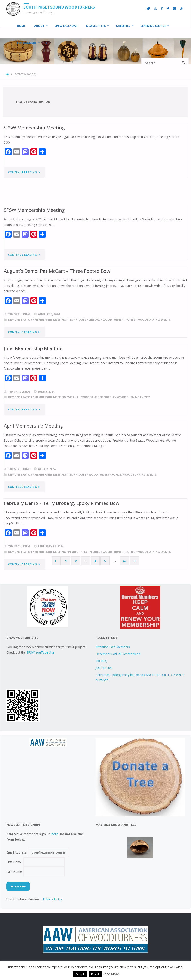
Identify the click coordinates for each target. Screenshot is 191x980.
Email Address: (38, 852)
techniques (77, 320)
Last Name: (36, 872)
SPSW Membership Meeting (34, 128)
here (55, 834)
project (74, 552)
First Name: (36, 862)
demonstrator (20, 320)
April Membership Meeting (33, 426)
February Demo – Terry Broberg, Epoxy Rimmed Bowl (62, 503)
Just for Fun (104, 668)
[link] (46, 43)
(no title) (101, 661)
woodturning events (154, 320)
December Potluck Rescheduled (118, 654)
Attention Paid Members (113, 647)
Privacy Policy (52, 899)
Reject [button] (95, 974)
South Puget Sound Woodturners (59, 7)
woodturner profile (119, 320)
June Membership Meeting (33, 348)
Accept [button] (80, 974)
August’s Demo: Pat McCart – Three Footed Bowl (58, 271)
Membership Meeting (50, 320)
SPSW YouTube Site (40, 652)
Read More (111, 974)
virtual (94, 320)
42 (124, 561)
